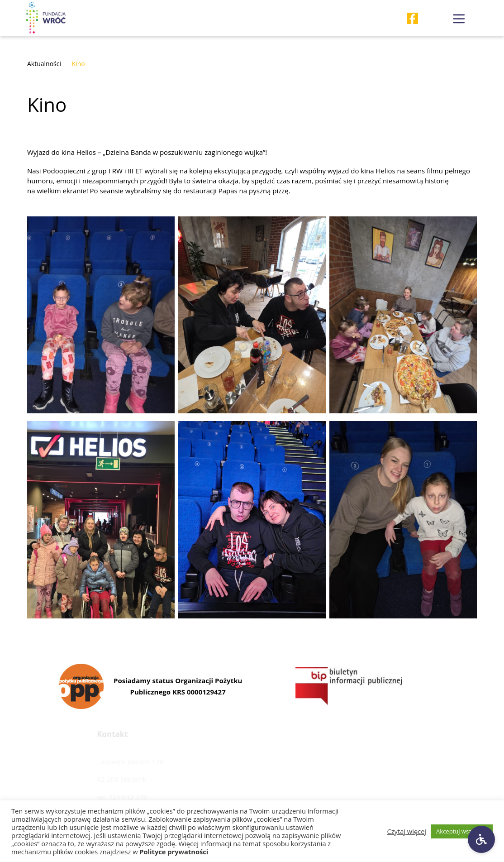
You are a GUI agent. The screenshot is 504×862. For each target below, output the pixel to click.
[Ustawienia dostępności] (481, 839)
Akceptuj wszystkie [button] (462, 831)
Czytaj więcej (407, 831)
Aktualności (44, 64)
